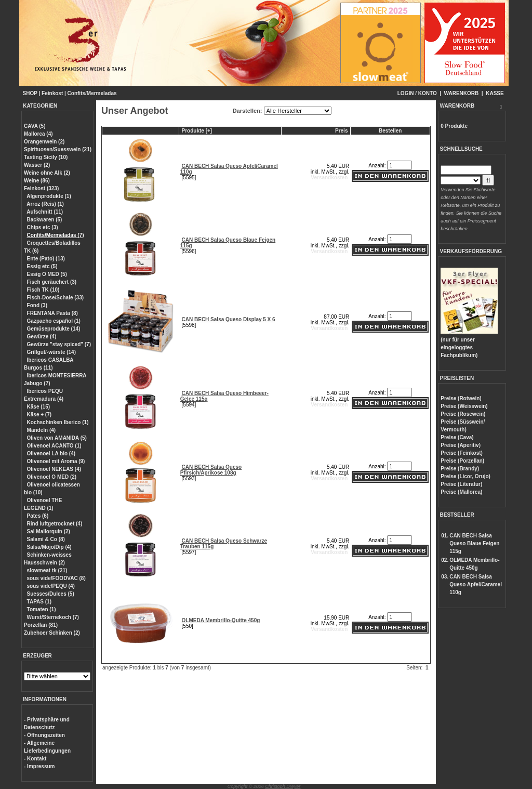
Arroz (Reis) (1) (45, 204)
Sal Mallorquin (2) (49, 531)
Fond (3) (37, 305)
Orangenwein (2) (44, 142)
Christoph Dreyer (283, 786)
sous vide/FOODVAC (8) (56, 578)
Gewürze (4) (42, 337)
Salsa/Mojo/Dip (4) (49, 547)
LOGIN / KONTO (417, 93)
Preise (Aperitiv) (461, 445)
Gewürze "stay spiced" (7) (59, 344)
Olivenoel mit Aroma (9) (56, 461)
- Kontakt (35, 759)
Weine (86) (37, 181)
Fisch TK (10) (43, 290)
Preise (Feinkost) (462, 453)
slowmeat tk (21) (47, 570)
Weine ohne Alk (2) (47, 173)
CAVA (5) (35, 126)
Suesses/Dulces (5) (51, 594)
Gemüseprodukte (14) (54, 329)
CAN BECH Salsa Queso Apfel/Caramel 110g (476, 584)
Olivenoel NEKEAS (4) (54, 469)
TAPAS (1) (39, 602)
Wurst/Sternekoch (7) (53, 617)
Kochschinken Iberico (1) (58, 422)
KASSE (495, 93)
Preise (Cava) (457, 437)
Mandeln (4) (42, 430)
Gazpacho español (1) (54, 321)
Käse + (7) (39, 415)
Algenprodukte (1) (49, 196)
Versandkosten (329, 177)
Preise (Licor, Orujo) (465, 476)
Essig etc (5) (42, 266)
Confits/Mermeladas (92, 93)
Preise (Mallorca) (461, 492)
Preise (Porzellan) (462, 461)
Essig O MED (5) (47, 274)
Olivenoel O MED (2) (52, 477)
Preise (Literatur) (461, 484)
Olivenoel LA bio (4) (51, 453)
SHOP (30, 93)
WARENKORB (462, 93)
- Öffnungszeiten (44, 735)
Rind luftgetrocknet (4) (55, 524)
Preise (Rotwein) (461, 398)
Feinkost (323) (41, 188)
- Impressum (39, 766)
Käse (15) (38, 407)
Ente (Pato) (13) (46, 259)
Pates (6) (38, 516)
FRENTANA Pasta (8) (52, 313)
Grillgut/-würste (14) (51, 352)
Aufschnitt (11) (45, 212)
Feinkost (52, 93)
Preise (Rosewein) (463, 414)
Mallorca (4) (38, 134)
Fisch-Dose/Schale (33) (55, 298)
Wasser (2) (37, 165)
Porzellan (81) (41, 625)
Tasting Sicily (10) (46, 157)
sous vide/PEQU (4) (51, 586)
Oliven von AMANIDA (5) (57, 438)
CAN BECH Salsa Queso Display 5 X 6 (229, 319)
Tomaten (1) (42, 609)
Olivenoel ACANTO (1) (54, 446)
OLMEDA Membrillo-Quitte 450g (221, 620)
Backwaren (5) (45, 220)
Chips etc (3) (43, 227)
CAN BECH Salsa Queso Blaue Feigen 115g (474, 543)
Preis (341, 131)
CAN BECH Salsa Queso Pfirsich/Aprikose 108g (211, 470)
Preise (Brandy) (460, 469)
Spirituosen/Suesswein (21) (58, 149)
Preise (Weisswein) (464, 406)
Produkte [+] (197, 131)
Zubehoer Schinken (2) (52, 633)
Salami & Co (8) (46, 539)
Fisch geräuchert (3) (52, 282)
